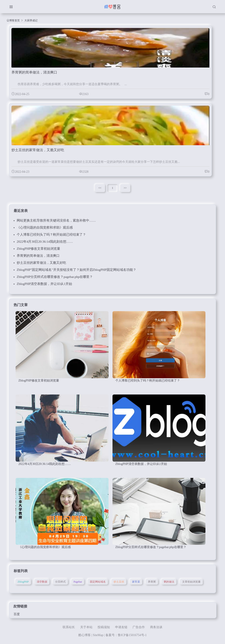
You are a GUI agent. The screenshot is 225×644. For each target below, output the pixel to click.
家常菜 (136, 582)
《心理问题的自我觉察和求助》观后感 (45, 228)
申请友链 (121, 627)
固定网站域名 (98, 582)
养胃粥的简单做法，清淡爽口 (38, 256)
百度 (17, 614)
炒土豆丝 (119, 582)
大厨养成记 (31, 20)
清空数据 (42, 582)
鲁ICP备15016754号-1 (132, 635)
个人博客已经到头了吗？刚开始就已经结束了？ (51, 235)
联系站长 (69, 627)
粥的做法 (169, 582)
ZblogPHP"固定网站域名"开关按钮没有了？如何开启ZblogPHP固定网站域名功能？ (76, 270)
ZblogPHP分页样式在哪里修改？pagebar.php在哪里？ (55, 277)
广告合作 (139, 627)
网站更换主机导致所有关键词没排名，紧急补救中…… (56, 220)
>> (125, 188)
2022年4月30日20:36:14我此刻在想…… (45, 242)
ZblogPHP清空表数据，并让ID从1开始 (44, 284)
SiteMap (98, 635)
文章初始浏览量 (191, 582)
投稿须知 (104, 627)
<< (100, 188)
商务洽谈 (156, 627)
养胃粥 (152, 582)
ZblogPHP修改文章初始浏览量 (38, 249)
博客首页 (15, 20)
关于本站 (86, 627)
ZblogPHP (23, 582)
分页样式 (60, 582)
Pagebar (78, 582)
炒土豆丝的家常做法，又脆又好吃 (41, 263)
